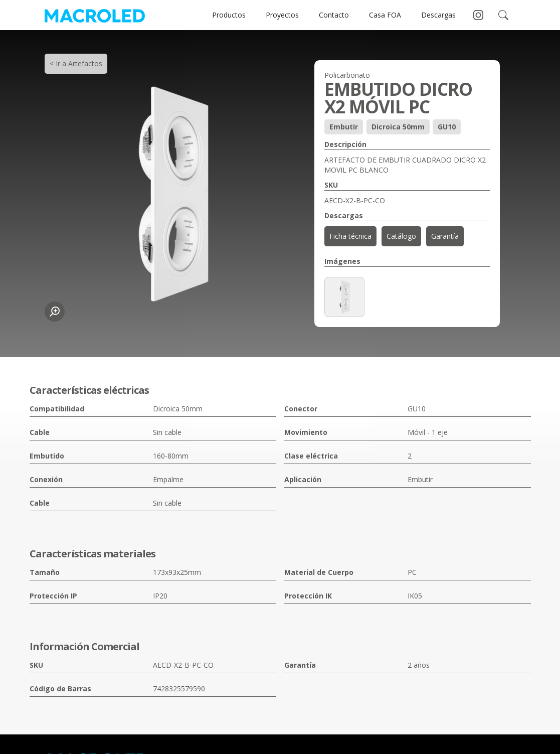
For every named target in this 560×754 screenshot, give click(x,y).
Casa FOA (385, 15)
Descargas (438, 15)
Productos (229, 15)
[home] (95, 15)
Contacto (334, 15)
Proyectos (282, 15)
